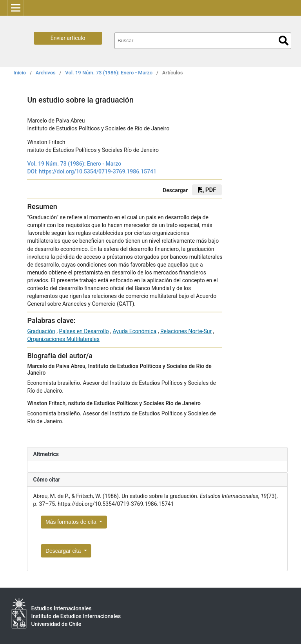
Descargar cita (64, 551)
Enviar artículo (68, 38)
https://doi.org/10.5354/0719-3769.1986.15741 (98, 171)
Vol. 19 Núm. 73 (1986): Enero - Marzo (109, 73)
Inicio (20, 73)
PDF (207, 190)
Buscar (284, 41)
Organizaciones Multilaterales (63, 339)
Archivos (46, 73)
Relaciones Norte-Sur (186, 331)
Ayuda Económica (135, 331)
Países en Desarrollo (84, 331)
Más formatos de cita (72, 522)
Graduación (41, 331)
